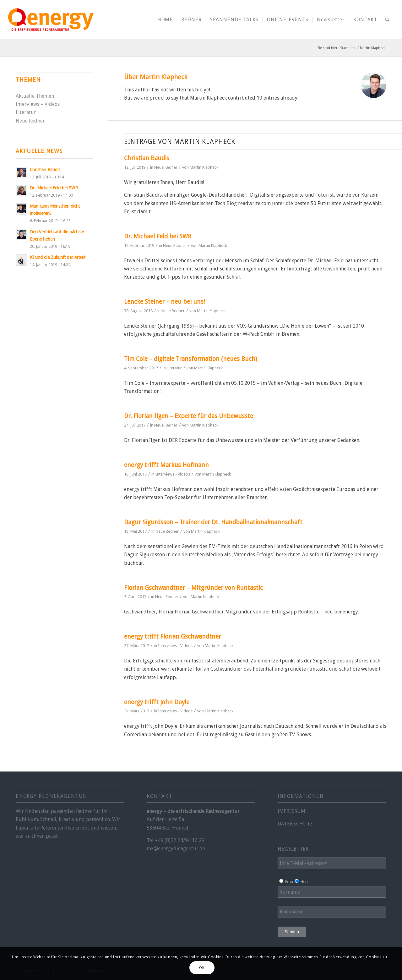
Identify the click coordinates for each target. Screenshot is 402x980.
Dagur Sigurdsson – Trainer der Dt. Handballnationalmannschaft (213, 522)
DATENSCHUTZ (295, 824)
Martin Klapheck (204, 167)
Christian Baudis (147, 158)
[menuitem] (165, 20)
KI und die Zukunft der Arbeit (58, 257)
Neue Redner (166, 167)
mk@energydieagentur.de (176, 849)
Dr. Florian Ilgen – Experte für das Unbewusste (189, 416)
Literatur (174, 368)
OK (202, 968)
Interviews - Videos (173, 474)
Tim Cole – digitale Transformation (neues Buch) (191, 359)
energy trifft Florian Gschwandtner (173, 637)
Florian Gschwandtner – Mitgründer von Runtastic (193, 588)
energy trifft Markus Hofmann (166, 465)
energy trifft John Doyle (157, 702)
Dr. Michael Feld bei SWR (158, 236)
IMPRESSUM (291, 811)
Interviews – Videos (38, 104)
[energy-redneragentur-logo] (51, 20)
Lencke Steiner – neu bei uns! (164, 302)
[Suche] (388, 20)
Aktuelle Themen (35, 96)
